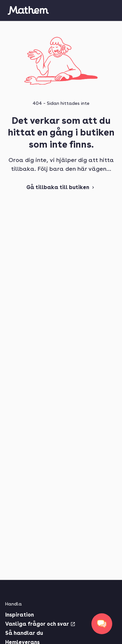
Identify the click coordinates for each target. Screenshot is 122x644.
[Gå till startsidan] (28, 10)
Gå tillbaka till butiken (61, 187)
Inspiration (20, 615)
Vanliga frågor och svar (40, 624)
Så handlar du (24, 633)
